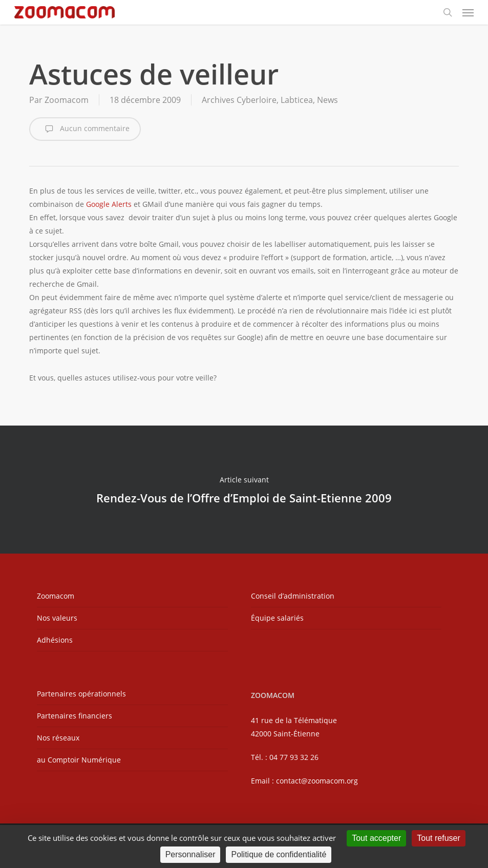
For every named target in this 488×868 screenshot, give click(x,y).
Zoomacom (67, 100)
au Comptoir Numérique (79, 760)
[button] (468, 12)
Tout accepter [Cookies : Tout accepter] (376, 838)
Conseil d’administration (293, 596)
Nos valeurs (57, 618)
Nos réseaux (58, 738)
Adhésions (55, 640)
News (327, 100)
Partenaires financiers (75, 716)
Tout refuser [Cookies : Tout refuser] (438, 838)
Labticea (297, 100)
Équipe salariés (277, 618)
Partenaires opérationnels (81, 694)
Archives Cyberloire (239, 100)
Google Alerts (109, 204)
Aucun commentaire (85, 129)
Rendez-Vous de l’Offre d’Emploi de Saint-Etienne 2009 (244, 490)
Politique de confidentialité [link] (279, 854)
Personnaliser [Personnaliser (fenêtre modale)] (190, 854)
